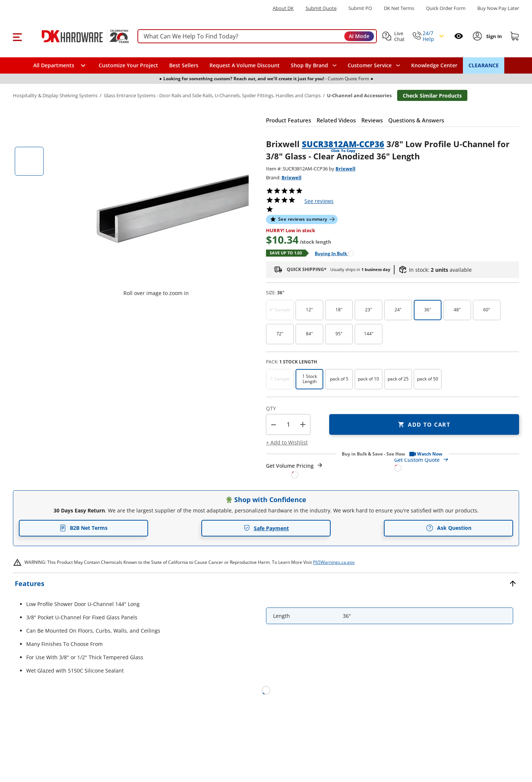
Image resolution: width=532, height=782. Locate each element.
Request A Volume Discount (245, 65)
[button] (17, 36)
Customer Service (370, 65)
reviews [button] (319, 201)
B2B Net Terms (83, 528)
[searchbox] (257, 36)
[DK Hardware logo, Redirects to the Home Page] (77, 36)
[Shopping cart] (515, 36)
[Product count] (288, 424)
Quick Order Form (446, 8)
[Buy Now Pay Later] (498, 8)
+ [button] (303, 424)
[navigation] (374, 65)
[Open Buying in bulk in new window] (332, 253)
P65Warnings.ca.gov (334, 562)
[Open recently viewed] (459, 36)
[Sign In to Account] (493, 36)
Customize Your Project (128, 65)
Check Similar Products (432, 96)
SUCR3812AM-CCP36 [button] (343, 144)
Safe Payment (266, 528)
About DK (283, 8)
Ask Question (449, 528)
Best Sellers (184, 65)
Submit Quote (321, 8)
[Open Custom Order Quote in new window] (457, 463)
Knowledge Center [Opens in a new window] (434, 65)
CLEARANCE (484, 65)
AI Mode (359, 36)
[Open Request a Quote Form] (295, 470)
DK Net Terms (399, 8)
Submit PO (360, 8)
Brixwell (345, 169)
